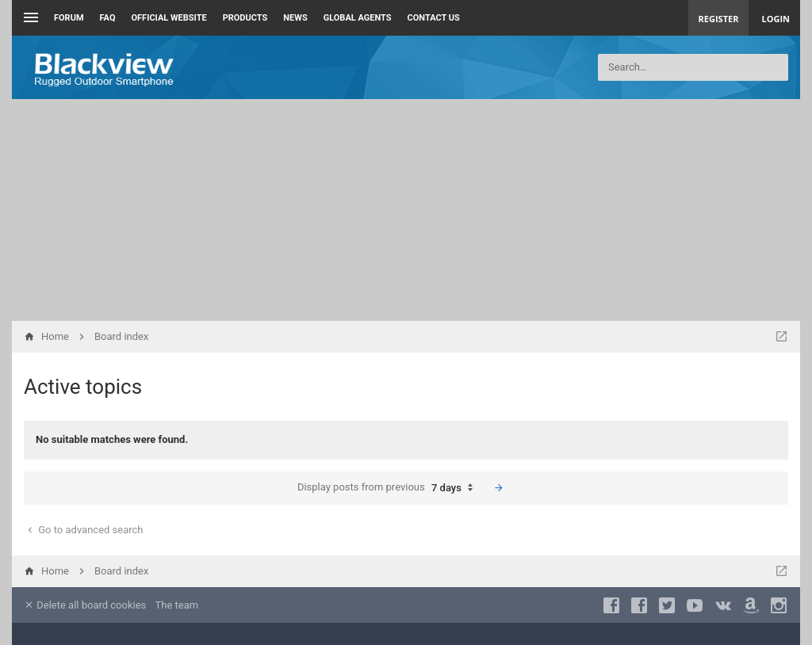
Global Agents (358, 18)
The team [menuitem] (177, 605)
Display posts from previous (389, 488)
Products (245, 18)
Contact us (434, 18)
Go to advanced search (84, 530)
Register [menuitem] (719, 19)
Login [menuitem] (776, 19)
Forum (69, 18)
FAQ (108, 18)
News (295, 18)
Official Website (169, 18)
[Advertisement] (406, 210)
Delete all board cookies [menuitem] (85, 605)
